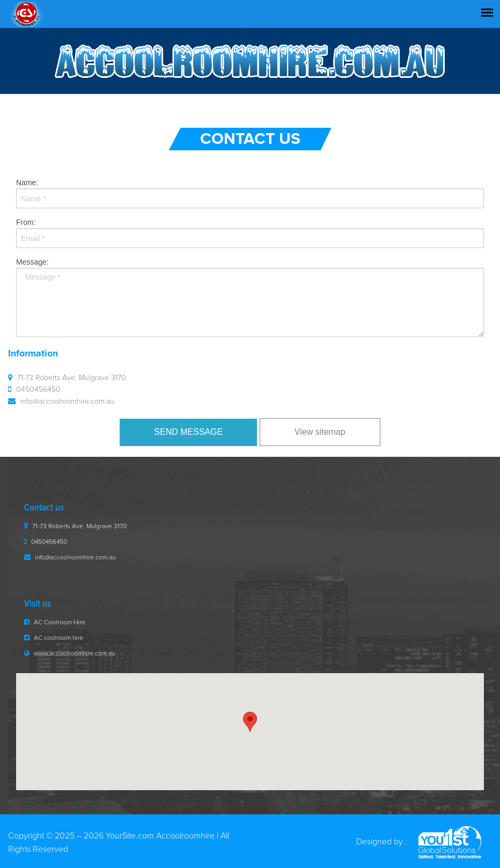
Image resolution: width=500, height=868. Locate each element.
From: (250, 233)
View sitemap (320, 432)
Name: (250, 193)
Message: (250, 297)
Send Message (188, 432)
